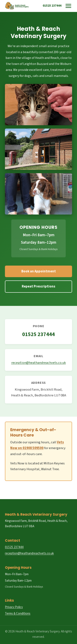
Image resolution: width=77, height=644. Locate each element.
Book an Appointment (39, 271)
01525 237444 (52, 6)
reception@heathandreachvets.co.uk (39, 363)
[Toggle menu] (68, 6)
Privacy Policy (14, 607)
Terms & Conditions (18, 613)
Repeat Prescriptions (38, 286)
